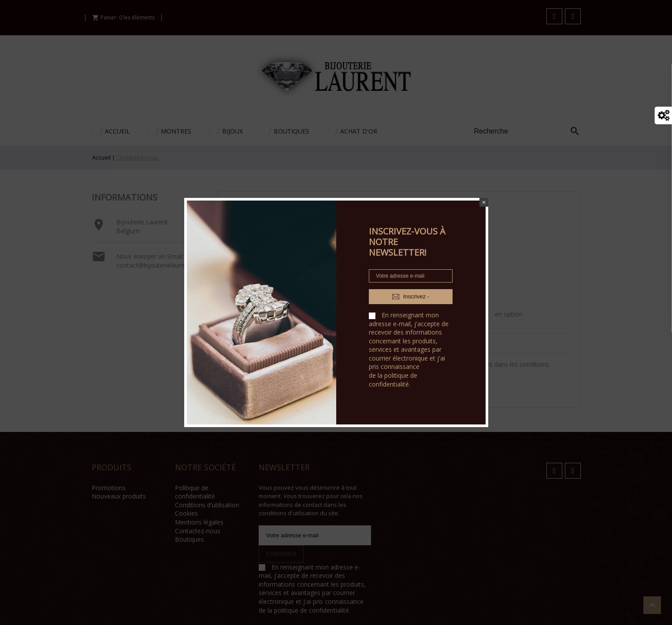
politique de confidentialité (393, 380)
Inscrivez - (411, 297)
